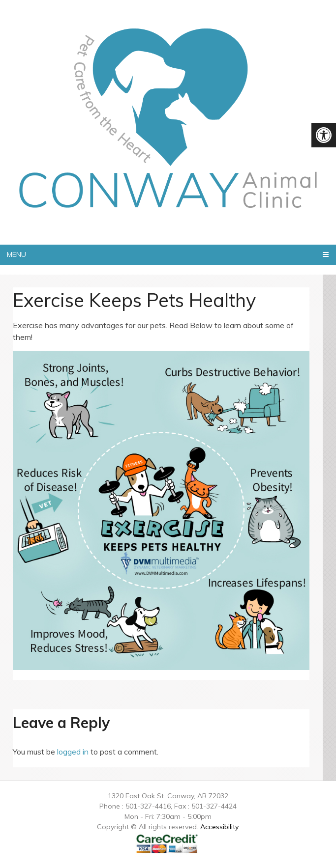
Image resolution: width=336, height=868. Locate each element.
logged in (73, 752)
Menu (16, 254)
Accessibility (219, 827)
